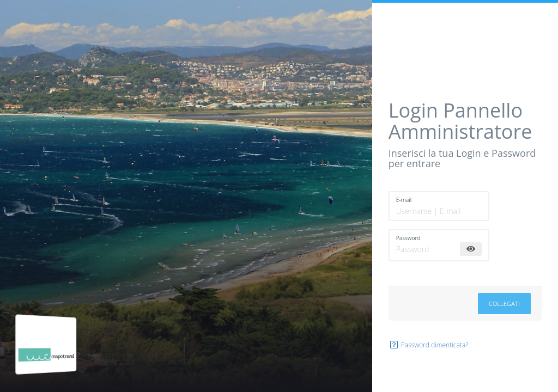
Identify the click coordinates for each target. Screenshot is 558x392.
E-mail (404, 200)
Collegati (504, 304)
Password (408, 238)
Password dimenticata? (429, 345)
